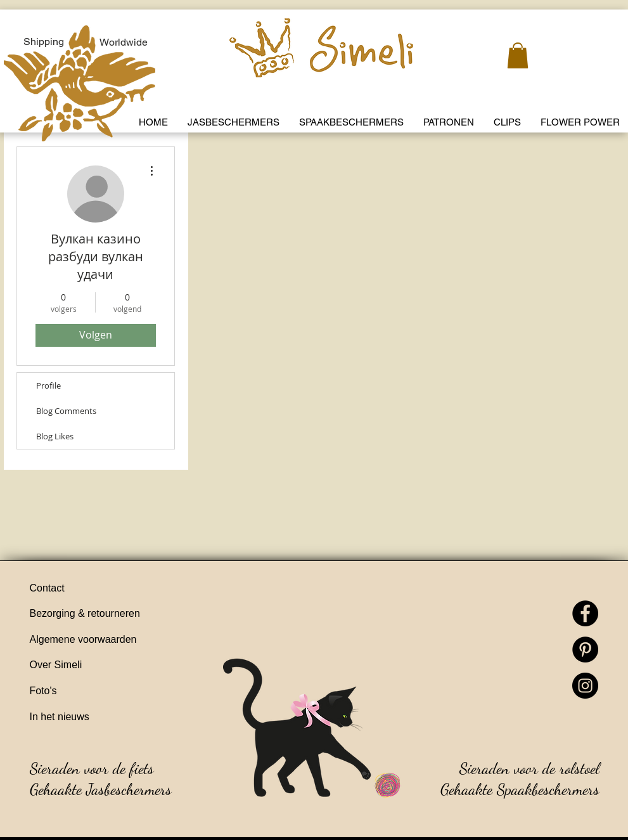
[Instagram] (585, 686)
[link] (518, 55)
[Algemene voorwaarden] (103, 640)
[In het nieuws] (103, 718)
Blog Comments (66, 411)
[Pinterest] (585, 649)
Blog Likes (55, 436)
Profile (48, 385)
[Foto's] (103, 692)
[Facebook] (585, 613)
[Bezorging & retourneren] (103, 614)
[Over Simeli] (103, 666)
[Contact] (103, 589)
